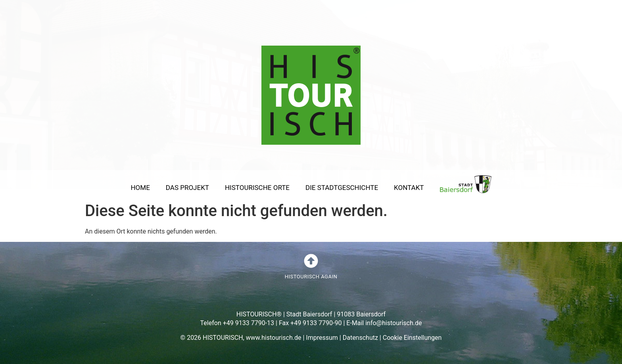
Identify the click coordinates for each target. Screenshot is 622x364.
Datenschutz (360, 338)
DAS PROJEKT (187, 188)
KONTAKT (409, 188)
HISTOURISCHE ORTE (257, 188)
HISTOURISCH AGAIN (311, 277)
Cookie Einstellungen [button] (412, 338)
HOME (140, 188)
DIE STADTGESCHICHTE (342, 188)
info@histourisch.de (394, 323)
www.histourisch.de (274, 338)
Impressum (322, 338)
